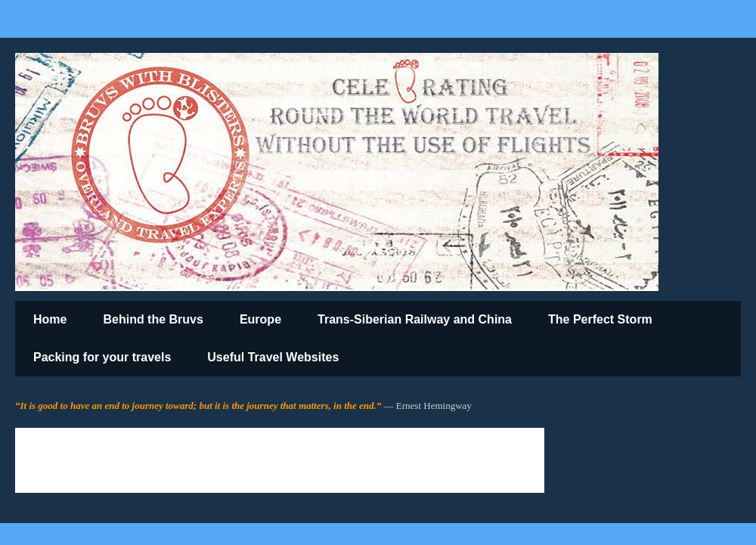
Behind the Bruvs (153, 319)
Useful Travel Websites (273, 357)
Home (50, 319)
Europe (260, 319)
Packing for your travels (102, 357)
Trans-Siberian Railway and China (415, 319)
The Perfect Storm (600, 319)
